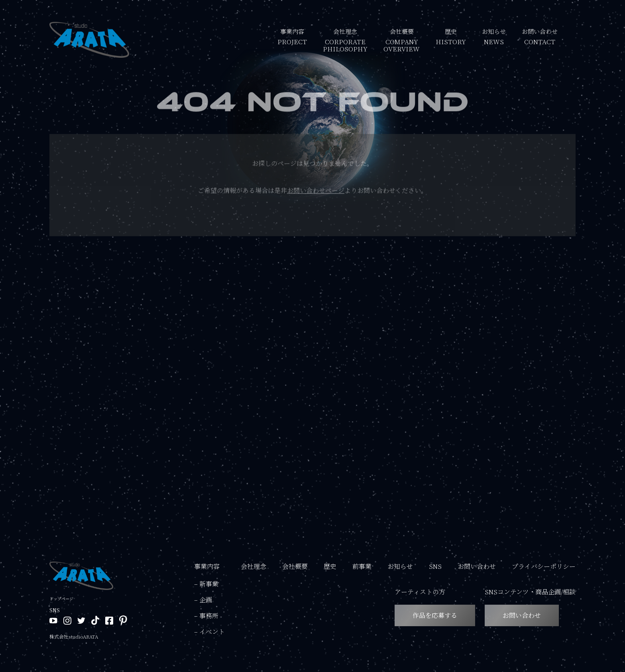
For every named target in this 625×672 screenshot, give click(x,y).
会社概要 (402, 40)
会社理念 (345, 40)
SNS (435, 566)
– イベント (209, 632)
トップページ (61, 599)
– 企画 (203, 600)
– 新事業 (206, 584)
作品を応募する (435, 615)
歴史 (451, 36)
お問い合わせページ (316, 192)
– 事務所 (206, 616)
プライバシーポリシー (544, 566)
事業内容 (292, 36)
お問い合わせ (540, 36)
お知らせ (494, 36)
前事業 (362, 566)
